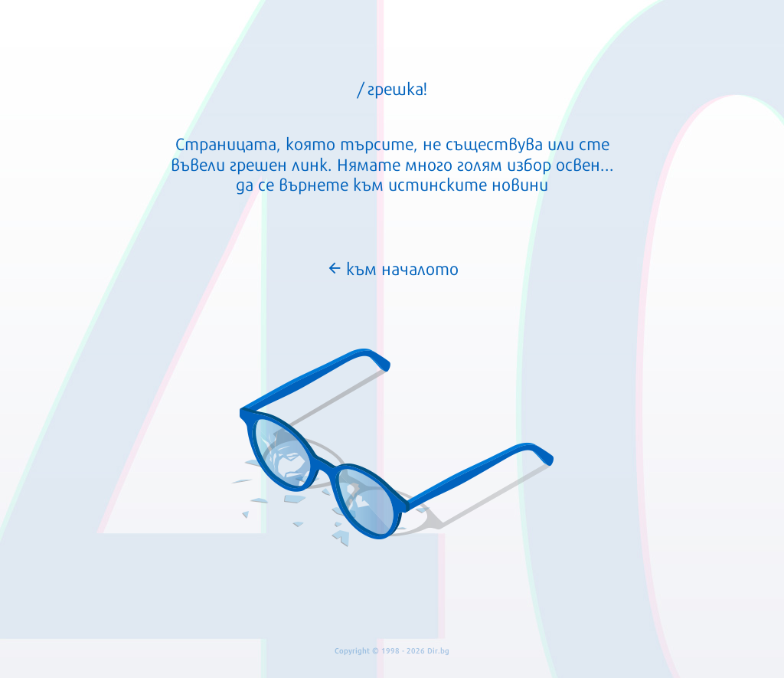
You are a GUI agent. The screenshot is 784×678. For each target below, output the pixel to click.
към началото (392, 267)
